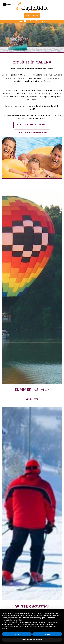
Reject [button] (17, 634)
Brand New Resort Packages (32, 21)
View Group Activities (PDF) (32, 132)
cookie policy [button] (17, 620)
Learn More (32, 399)
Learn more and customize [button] (32, 639)
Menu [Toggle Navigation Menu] (9, 5)
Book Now (32, 16)
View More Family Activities (32, 125)
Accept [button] (47, 634)
